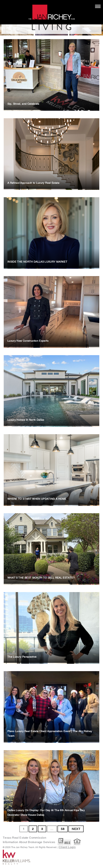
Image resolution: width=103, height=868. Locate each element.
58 (63, 829)
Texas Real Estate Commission (25, 838)
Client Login (67, 847)
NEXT (76, 829)
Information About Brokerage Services (29, 842)
